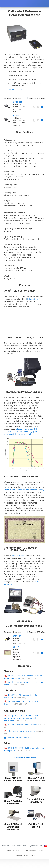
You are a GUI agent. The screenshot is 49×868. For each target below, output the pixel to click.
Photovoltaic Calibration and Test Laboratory (24, 490)
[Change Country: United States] (45, 846)
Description (18, 98)
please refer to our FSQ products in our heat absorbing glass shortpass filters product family (21, 431)
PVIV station (32, 299)
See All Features (15, 90)
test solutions (18, 556)
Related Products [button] (26, 758)
